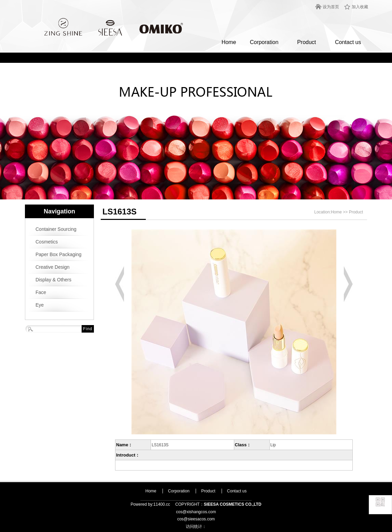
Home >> (340, 212)
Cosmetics (47, 242)
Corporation (264, 42)
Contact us (348, 42)
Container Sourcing (56, 229)
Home (229, 42)
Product (306, 42)
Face (41, 292)
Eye (40, 305)
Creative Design (53, 267)
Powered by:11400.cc (150, 504)
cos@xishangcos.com (196, 512)
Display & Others (53, 280)
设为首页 (331, 7)
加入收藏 (360, 7)
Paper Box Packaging (59, 254)
